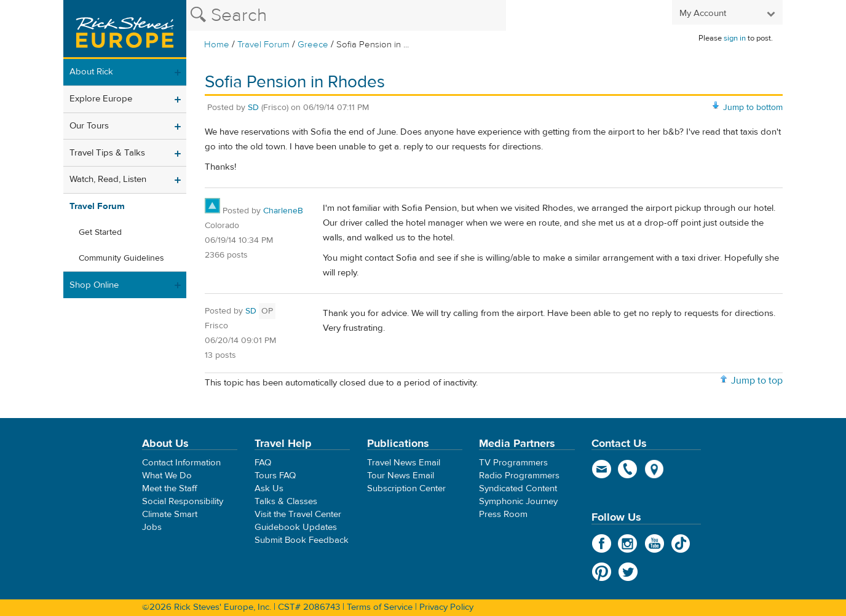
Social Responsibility (183, 501)
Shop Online (94, 285)
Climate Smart (170, 514)
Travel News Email (404, 463)
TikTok (681, 543)
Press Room (503, 514)
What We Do (167, 476)
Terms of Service (380, 607)
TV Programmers (513, 463)
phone (628, 469)
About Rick (91, 72)
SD (253, 108)
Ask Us (269, 488)
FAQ (263, 463)
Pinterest (602, 572)
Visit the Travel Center (298, 514)
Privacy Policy (446, 607)
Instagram (628, 543)
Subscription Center (406, 488)
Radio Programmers (519, 476)
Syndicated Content (518, 488)
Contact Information (181, 463)
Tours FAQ (275, 476)
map (654, 469)
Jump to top (757, 381)
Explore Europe (101, 99)
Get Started (100, 232)
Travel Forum (263, 45)
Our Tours (89, 126)
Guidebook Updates (296, 527)
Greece (313, 45)
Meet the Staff (170, 488)
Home (217, 45)
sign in (735, 38)
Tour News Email (401, 476)
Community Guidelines (121, 258)
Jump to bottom (753, 108)
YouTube (654, 543)
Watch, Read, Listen (108, 179)
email (602, 469)
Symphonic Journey (518, 501)
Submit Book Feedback (302, 540)
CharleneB (283, 211)
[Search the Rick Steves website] (346, 15)
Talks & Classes (286, 501)
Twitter (628, 572)
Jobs (152, 527)
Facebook (602, 543)
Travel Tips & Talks (107, 153)
